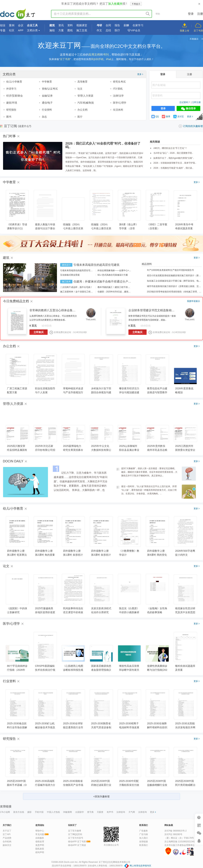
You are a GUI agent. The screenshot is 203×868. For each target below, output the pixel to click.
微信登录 (188, 109)
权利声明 (40, 852)
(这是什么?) (25, 126)
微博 (166, 117)
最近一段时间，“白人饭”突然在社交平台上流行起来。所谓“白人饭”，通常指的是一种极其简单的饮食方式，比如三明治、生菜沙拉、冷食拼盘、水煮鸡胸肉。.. (149, 490)
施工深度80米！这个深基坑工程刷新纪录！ (81, 292)
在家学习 (138, 25)
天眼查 (100, 812)
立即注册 (196, 102)
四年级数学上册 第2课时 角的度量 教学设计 (45, 555)
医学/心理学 (120, 103)
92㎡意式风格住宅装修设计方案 (113, 275)
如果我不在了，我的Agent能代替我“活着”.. (174, 158)
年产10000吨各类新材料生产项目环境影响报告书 (168, 270)
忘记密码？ (185, 102)
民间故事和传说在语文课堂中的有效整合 (73, 612)
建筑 (52, 25)
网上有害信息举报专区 (140, 866)
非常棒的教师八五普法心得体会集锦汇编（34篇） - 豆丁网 (67, 310)
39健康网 (67, 812)
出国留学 (80, 812)
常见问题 (40, 834)
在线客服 (199, 841)
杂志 (44, 117)
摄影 (29, 812)
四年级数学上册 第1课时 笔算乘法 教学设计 (17, 555)
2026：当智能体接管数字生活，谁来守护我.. (175, 163)
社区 (12, 30)
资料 (70, 25)
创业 (3, 25)
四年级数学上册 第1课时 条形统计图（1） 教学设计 (73, 555)
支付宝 (179, 117)
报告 (117, 25)
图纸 (70, 30)
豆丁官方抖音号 (76, 838)
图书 (9, 117)
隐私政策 (40, 849)
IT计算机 (118, 89)
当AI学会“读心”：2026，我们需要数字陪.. (173, 153)
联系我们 (144, 845)
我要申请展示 (193, 301)
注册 (200, 14)
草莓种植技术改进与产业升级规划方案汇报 (73, 392)
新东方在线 (19, 812)
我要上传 (184, 31)
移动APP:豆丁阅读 (77, 845)
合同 (108, 25)
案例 (12, 25)
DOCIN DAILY (13, 461)
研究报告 (11, 110)
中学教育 (47, 82)
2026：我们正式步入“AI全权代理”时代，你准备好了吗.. (103, 145)
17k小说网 (5, 812)
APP (21, 30)
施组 (52, 30)
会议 (21, 25)
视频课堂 (82, 25)
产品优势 (7, 838)
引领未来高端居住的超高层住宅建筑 (96, 265)
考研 (99, 25)
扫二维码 (199, 825)
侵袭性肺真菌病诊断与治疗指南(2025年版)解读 (157, 670)
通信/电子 (47, 103)
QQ (155, 117)
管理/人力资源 (85, 96)
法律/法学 (118, 96)
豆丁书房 (198, 31)
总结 (108, 30)
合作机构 (7, 842)
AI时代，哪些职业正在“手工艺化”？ (170, 148)
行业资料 (47, 110)
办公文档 (82, 110)
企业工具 (32, 25)
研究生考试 (119, 82)
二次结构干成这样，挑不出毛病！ (76, 287)
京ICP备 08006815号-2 (175, 831)
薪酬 (126, 25)
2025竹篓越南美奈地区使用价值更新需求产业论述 (45, 612)
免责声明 (40, 845)
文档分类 (32, 30)
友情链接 (144, 842)
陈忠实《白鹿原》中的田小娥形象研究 (129, 612)
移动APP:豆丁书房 (77, 842)
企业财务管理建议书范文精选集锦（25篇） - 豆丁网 (162, 310)
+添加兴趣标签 (101, 796)
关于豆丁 (7, 831)
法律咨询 (121, 812)
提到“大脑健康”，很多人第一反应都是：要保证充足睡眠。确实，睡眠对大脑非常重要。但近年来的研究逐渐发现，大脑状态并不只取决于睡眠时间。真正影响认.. (149, 472)
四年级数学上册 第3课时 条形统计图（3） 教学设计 (101, 555)
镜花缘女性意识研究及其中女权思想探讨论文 (185, 612)
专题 (3, 30)
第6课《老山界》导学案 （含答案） (129, 228)
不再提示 (136, 4)
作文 (99, 30)
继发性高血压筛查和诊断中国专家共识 (129, 670)
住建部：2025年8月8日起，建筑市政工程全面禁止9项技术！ (127, 292)
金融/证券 (47, 96)
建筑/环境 (12, 103)
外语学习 (11, 89)
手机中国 (39, 812)
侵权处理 (40, 842)
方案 (61, 30)
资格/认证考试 (50, 89)
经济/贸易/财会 (15, 96)
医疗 (117, 30)
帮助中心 (40, 831)
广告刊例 (144, 834)
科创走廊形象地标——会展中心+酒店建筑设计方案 (122, 270)
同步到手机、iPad (101, 59)
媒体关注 (7, 845)
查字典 (90, 812)
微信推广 (199, 833)
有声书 (110, 812)
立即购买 (39, 332)
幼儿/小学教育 (14, 82)
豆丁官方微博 (75, 831)
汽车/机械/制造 (86, 103)
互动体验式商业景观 (70, 275)
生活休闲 (118, 110)
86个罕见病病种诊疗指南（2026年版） (17, 670)
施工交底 (82, 30)
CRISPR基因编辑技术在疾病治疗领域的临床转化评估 (45, 670)
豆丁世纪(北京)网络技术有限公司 (114, 862)
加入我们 (144, 838)
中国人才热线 (53, 812)
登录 (191, 14)
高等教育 (82, 82)
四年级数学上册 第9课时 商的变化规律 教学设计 (157, 555)
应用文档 (94, 55)
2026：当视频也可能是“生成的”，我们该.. (173, 168)
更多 (140, 74)
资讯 (61, 25)
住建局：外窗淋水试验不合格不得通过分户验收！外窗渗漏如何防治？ (118, 282)
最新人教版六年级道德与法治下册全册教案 (45, 228)
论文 (80, 89)
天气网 (132, 812)
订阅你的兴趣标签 (193, 126)
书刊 (106, 55)
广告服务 (144, 831)
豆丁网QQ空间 (75, 834)
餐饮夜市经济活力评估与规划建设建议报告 (129, 392)
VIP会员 (136, 30)
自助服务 (40, 838)
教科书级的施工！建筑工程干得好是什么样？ (119, 287)
